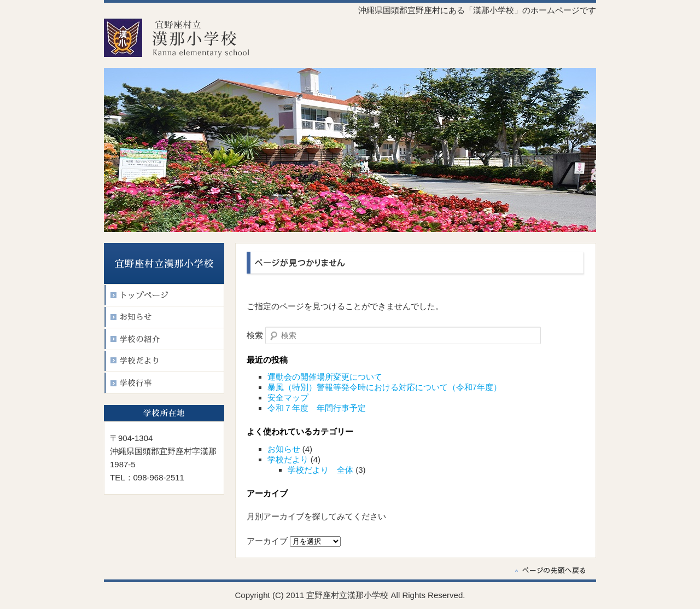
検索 (255, 335)
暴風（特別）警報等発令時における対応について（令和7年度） (384, 387)
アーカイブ (267, 541)
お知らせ (284, 449)
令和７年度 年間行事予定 (317, 408)
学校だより (288, 459)
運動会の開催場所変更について (325, 377)
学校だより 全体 (320, 470)
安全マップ (288, 398)
